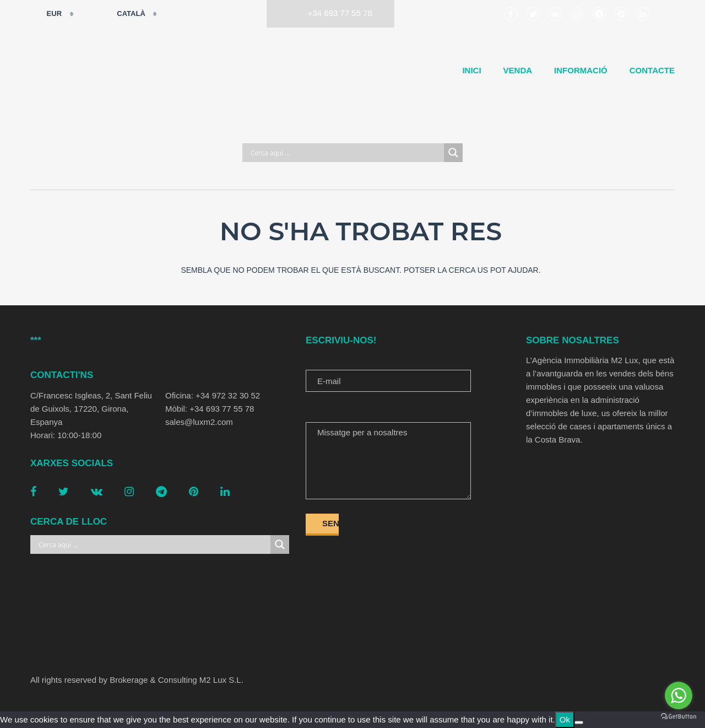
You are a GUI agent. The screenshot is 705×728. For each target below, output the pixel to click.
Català (124, 14)
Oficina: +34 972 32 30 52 (213, 395)
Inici (471, 70)
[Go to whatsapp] (679, 695)
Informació (581, 70)
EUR (47, 14)
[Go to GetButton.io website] (679, 717)
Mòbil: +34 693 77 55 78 (210, 409)
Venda (518, 70)
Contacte (652, 70)
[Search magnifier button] (453, 153)
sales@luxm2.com (199, 422)
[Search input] (346, 153)
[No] (579, 722)
